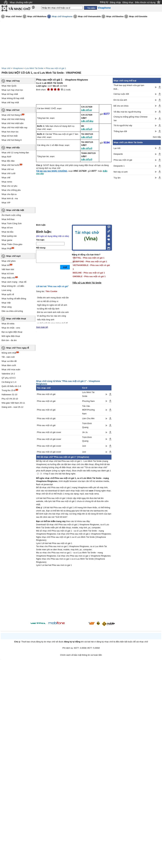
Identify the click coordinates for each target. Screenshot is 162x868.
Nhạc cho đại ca (9, 194)
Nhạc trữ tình (8, 274)
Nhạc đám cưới (9, 365)
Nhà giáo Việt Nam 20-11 (13, 403)
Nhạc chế (6, 178)
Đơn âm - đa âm (9, 340)
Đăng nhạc (128, 2)
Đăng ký (104, 2)
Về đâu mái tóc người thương (127, 112)
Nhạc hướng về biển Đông (14, 299)
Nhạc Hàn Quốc (9, 86)
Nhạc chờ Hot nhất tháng (13, 119)
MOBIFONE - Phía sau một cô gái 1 (90, 261)
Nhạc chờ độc (13, 148)
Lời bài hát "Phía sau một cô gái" (52, 286)
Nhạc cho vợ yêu (9, 186)
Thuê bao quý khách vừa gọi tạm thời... (129, 87)
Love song (6, 290)
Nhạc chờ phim (9, 261)
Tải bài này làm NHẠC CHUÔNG (52, 171)
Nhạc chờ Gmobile (138, 16)
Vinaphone (18, 68)
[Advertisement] (74, 595)
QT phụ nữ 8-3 (9, 378)
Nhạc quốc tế (8, 294)
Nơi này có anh (121, 172)
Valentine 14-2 (8, 374)
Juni (84, 446)
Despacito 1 (119, 166)
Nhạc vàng (7, 307)
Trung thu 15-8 (8, 390)
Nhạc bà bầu (7, 232)
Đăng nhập (115, 2)
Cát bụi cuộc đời (121, 94)
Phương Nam (88, 401)
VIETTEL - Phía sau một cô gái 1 (89, 258)
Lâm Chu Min (88, 418)
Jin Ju (85, 432)
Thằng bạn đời (120, 131)
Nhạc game (7, 240)
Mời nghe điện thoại (11, 336)
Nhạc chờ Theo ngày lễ (18, 348)
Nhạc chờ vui (8, 169)
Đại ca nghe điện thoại (12, 332)
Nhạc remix (7, 182)
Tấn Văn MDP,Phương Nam (88, 410)
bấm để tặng (87, 121)
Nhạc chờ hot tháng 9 (12, 115)
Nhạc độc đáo (8, 161)
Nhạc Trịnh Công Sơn (12, 223)
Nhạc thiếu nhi (8, 278)
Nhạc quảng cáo (9, 236)
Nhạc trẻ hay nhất (10, 94)
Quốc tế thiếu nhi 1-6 (11, 386)
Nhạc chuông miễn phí (21, 2)
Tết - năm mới (8, 357)
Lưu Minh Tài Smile (34, 68)
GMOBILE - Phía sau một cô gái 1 (89, 276)
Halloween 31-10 (9, 395)
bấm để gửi (87, 129)
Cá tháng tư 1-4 (9, 382)
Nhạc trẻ (6, 265)
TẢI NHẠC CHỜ (19, 9)
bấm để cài (87, 110)
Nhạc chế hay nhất (10, 102)
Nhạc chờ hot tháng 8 (12, 140)
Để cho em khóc (121, 106)
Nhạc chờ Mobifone (37, 16)
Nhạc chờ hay (13, 81)
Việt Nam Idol (8, 269)
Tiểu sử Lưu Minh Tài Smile (87, 283)
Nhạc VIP (6, 203)
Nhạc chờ (6, 68)
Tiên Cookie (51, 291)
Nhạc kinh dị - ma (10, 198)
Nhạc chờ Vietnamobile (89, 16)
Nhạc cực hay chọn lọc (12, 90)
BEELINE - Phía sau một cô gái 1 (89, 273)
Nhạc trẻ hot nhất (10, 136)
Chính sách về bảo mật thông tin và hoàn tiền (81, 655)
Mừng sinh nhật (9, 353)
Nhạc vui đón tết (9, 361)
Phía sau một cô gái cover (49, 432)
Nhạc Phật (6, 248)
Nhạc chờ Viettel (14, 16)
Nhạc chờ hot (13, 110)
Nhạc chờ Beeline (115, 16)
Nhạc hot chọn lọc (10, 132)
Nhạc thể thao (8, 219)
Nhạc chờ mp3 (13, 256)
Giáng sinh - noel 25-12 (12, 407)
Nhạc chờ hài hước (11, 165)
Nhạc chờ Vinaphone (62, 16)
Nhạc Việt (6, 303)
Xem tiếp (157, 137)
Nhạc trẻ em (7, 228)
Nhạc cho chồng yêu (11, 190)
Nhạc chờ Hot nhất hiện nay (15, 127)
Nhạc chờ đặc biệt (15, 210)
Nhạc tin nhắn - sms (11, 328)
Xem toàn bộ (42, 327)
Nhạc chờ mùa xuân (11, 369)
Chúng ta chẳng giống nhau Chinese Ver (131, 119)
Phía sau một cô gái (46, 394)
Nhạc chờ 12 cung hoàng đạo (15, 153)
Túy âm (117, 178)
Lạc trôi (117, 148)
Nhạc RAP (6, 157)
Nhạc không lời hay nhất (13, 98)
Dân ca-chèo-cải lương (12, 311)
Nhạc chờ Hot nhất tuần (13, 123)
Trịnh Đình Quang (87, 425)
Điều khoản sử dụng (145, 2)
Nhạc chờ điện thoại (16, 319)
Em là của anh (120, 100)
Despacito (118, 154)
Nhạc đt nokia (8, 324)
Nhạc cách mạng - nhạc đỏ (14, 282)
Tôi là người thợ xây (123, 125)
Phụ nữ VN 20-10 (10, 399)
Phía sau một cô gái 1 (56, 68)
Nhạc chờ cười (8, 173)
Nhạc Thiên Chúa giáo (12, 244)
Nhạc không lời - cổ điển (13, 286)
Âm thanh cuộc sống (11, 215)
